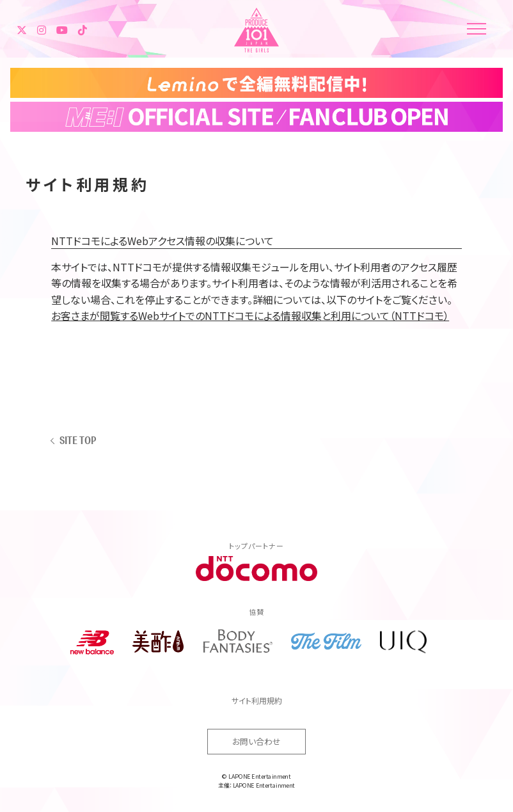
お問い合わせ (256, 741)
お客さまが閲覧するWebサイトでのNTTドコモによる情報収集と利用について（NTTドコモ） (250, 315)
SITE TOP (78, 440)
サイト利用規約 (257, 701)
